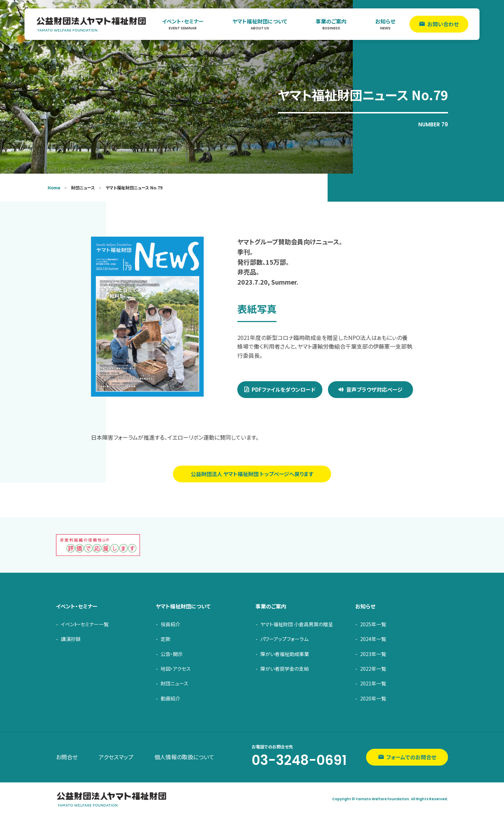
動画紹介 (170, 698)
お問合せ (67, 757)
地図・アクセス (176, 669)
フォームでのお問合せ (411, 757)
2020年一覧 (373, 698)
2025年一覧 (373, 624)
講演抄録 (71, 639)
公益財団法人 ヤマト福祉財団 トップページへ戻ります (252, 474)
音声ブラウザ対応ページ (374, 389)
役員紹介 (170, 624)
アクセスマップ (116, 757)
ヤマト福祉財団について (260, 24)
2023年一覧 (373, 654)
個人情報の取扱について (184, 757)
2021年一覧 (373, 683)
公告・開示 (172, 654)
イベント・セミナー (183, 24)
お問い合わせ (443, 24)
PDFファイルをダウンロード (283, 389)
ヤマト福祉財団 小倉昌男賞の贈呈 (297, 624)
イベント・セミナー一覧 (85, 624)
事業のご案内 (331, 24)
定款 (166, 639)
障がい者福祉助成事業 (285, 654)
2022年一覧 (373, 669)
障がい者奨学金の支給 (285, 669)
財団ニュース (174, 683)
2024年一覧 (373, 639)
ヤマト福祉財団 (92, 24)
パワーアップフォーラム (284, 639)
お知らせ (385, 24)
